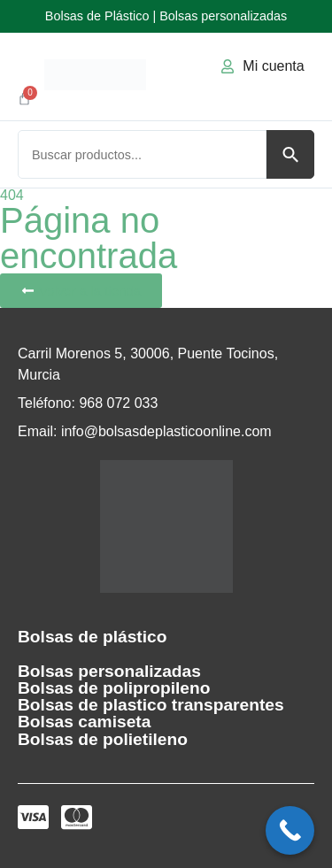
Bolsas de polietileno (103, 739)
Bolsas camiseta (84, 722)
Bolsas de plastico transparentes (151, 705)
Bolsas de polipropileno (114, 688)
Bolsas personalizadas (109, 671)
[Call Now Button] (290, 830)
